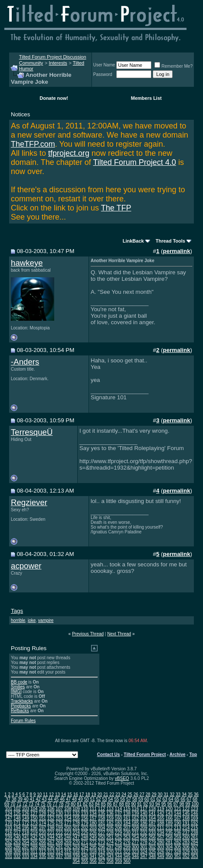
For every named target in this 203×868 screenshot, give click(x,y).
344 (119, 856)
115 (127, 809)
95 (164, 804)
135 (102, 814)
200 (68, 828)
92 (146, 804)
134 (93, 814)
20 (100, 794)
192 (195, 823)
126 (25, 814)
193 (9, 828)
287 (25, 847)
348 (152, 856)
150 (34, 818)
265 (34, 842)
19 (93, 794)
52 (98, 799)
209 (144, 828)
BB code (19, 682)
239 (9, 837)
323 (136, 852)
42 (38, 799)
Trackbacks (22, 701)
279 (152, 842)
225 (85, 833)
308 (9, 852)
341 (93, 856)
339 (76, 856)
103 (25, 809)
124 (9, 814)
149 (25, 818)
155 (76, 818)
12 (51, 794)
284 (195, 842)
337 (59, 856)
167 (178, 818)
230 (127, 833)
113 (110, 809)
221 (51, 833)
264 (25, 842)
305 (178, 847)
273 (102, 842)
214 (186, 828)
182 (110, 823)
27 (142, 794)
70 (13, 804)
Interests (58, 63)
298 (119, 847)
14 (64, 794)
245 (59, 837)
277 (136, 842)
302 (152, 847)
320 (110, 852)
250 (102, 837)
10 (39, 794)
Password (103, 74)
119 (161, 809)
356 (93, 861)
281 (169, 842)
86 (110, 804)
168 (186, 818)
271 (85, 842)
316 (76, 852)
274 (110, 842)
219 (34, 833)
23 (118, 794)
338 (68, 856)
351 (178, 856)
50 (87, 799)
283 (186, 842)
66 (183, 799)
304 (169, 847)
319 (102, 852)
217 (17, 833)
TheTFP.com (33, 144)
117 (144, 809)
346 (136, 856)
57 (129, 799)
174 (42, 823)
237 (186, 833)
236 (178, 833)
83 (91, 804)
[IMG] (16, 692)
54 (110, 799)
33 (178, 794)
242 (34, 837)
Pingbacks (21, 706)
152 (51, 818)
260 (186, 837)
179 (85, 823)
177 (68, 823)
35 (190, 794)
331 (9, 856)
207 (127, 828)
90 (133, 804)
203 (93, 828)
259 (178, 837)
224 (76, 833)
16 (76, 794)
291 (59, 847)
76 (49, 804)
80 (73, 804)
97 (175, 804)
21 (106, 794)
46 (62, 799)
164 (152, 818)
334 (34, 856)
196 (34, 828)
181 (102, 823)
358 (110, 861)
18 (87, 794)
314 (59, 852)
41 (32, 799)
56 (123, 799)
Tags (17, 611)
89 (127, 804)
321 (119, 852)
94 (158, 804)
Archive (178, 755)
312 (42, 852)
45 (56, 799)
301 (144, 847)
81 (79, 804)
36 (196, 794)
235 (169, 833)
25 (130, 794)
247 (76, 837)
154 (68, 818)
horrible (18, 620)
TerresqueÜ (32, 432)
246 (68, 837)
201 (76, 828)
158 (102, 818)
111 (93, 809)
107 (59, 809)
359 (119, 861)
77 (55, 804)
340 (85, 856)
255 (144, 837)
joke (32, 620)
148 (17, 818)
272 (93, 842)
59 (141, 799)
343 (110, 856)
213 (178, 828)
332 (17, 856)
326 (161, 852)
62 (159, 799)
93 (152, 804)
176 (59, 823)
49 (80, 799)
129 (51, 814)
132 (76, 814)
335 (42, 856)
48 (74, 799)
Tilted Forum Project (145, 755)
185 (136, 823)
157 (93, 818)
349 (161, 856)
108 (68, 809)
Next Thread (119, 634)
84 (97, 804)
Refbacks (20, 711)
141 (152, 814)
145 (186, 814)
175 (51, 823)
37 (8, 799)
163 (144, 818)
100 (195, 804)
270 (76, 842)
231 (136, 833)
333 (25, 856)
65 (177, 799)
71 (19, 804)
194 (17, 828)
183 (119, 823)
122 (186, 809)
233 (152, 833)
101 (9, 809)
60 (147, 799)
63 (165, 799)
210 (152, 828)
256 (152, 837)
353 (195, 856)
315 (68, 852)
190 (178, 823)
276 (127, 842)
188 (161, 823)
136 (110, 814)
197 (42, 828)
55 (116, 799)
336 (51, 856)
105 (42, 809)
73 (31, 804)
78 (61, 804)
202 (85, 828)
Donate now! (54, 98)
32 (172, 794)
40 (26, 799)
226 (93, 833)
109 (76, 809)
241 (25, 837)
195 (25, 828)
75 (43, 804)
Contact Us (109, 755)
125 (17, 814)
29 (154, 794)
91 (139, 804)
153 (59, 818)
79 (67, 804)
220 (42, 833)
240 (17, 837)
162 (136, 818)
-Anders (25, 362)
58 (135, 799)
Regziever (29, 502)
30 (160, 794)
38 (14, 799)
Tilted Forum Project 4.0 (134, 162)
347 (144, 856)
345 (127, 856)
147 (9, 818)
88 (121, 804)
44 (50, 799)
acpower (26, 566)
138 (127, 814)
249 (93, 837)
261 (195, 837)
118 (152, 809)
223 (68, 833)
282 (178, 842)
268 (59, 842)
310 (25, 852)
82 (85, 804)
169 (195, 818)
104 (34, 809)
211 (161, 828)
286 (17, 847)
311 (34, 852)
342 (102, 856)
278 (144, 842)
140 (144, 814)
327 (169, 852)
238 (195, 833)
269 (68, 842)
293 (76, 847)
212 (169, 828)
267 (51, 842)
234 (161, 833)
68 (195, 799)
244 (51, 837)
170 (9, 823)
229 (119, 833)
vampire (46, 620)
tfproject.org (69, 153)
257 (161, 837)
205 (110, 828)
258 (169, 837)
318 (93, 852)
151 (42, 818)
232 (144, 833)
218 (25, 833)
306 (186, 847)
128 (42, 814)
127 (34, 814)
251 (110, 837)
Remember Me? (174, 66)
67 (189, 799)
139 (136, 814)
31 (166, 794)
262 (9, 842)
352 (186, 856)
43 (44, 799)
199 (59, 828)
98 (182, 804)
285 (9, 847)
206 (119, 828)
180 (93, 823)
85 (103, 804)
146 (195, 814)
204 (102, 828)
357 (102, 861)
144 (178, 814)
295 (93, 847)
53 (104, 799)
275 (119, 842)
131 (68, 814)
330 (195, 852)
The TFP (116, 208)
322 (127, 852)
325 (152, 852)
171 (17, 823)
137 (119, 814)
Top (193, 755)
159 (110, 818)
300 (136, 847)
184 (127, 823)
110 (85, 809)
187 (152, 823)
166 (169, 818)
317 (85, 852)
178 (76, 823)
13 (57, 794)
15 (70, 794)
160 (119, 818)
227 (102, 833)
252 (119, 837)
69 (7, 804)
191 (186, 823)
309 (17, 852)
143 (169, 814)
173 (34, 823)
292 (68, 847)
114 (119, 809)
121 (178, 809)
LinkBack (133, 241)
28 (148, 794)
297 (110, 847)
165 (161, 818)
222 (59, 833)
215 (195, 828)
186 (144, 823)
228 (110, 833)
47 (68, 799)
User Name (104, 65)
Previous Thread (88, 634)
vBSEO (122, 778)
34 (184, 794)
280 (161, 842)
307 (195, 847)
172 (25, 823)
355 (85, 861)
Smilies (18, 687)
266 (42, 842)
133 (85, 814)
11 (45, 794)
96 (170, 804)
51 (93, 799)
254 (136, 837)
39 (20, 799)
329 (186, 852)
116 (136, 809)
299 (127, 847)
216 (9, 833)
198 (51, 828)
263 (17, 842)
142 (161, 814)
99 (188, 804)
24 (124, 794)
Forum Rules (23, 721)
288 (34, 847)
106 (51, 809)
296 (102, 847)
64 (171, 799)
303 (161, 847)
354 (76, 861)
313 (51, 852)
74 (37, 804)
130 (59, 814)
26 (136, 794)
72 (25, 804)
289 (42, 847)
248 (85, 837)
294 (85, 847)
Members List (146, 98)
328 (178, 852)
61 (153, 799)
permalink (177, 251)
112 (102, 809)
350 (169, 856)
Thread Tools (170, 241)
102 (17, 809)
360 (127, 861)
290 (51, 847)
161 (127, 818)
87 (115, 804)
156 (85, 818)
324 (144, 852)
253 (127, 837)
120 (169, 809)
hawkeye (27, 263)
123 (195, 809)
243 (42, 837)
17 (82, 794)
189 (169, 823)
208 (136, 828)
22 (112, 794)
